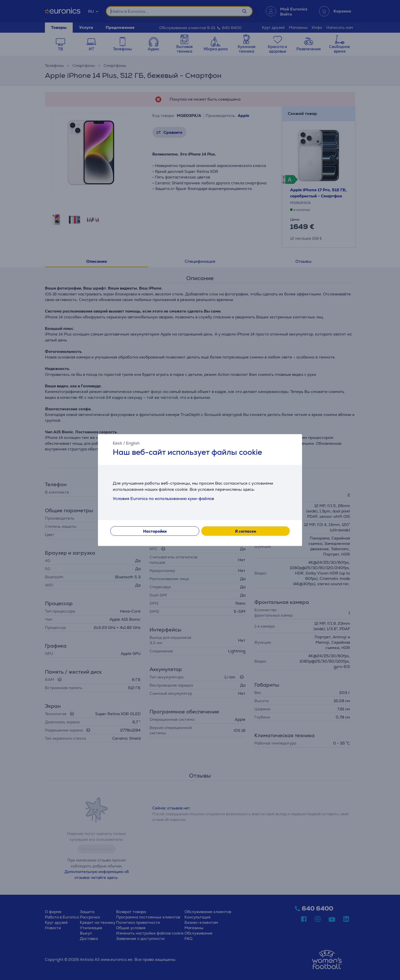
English (133, 443)
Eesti (117, 443)
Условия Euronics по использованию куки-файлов (163, 499)
